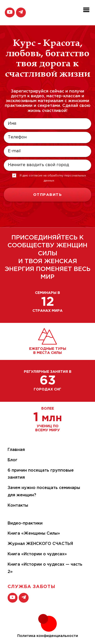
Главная (16, 450)
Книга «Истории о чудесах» (37, 554)
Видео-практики (25, 523)
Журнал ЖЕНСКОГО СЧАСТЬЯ (40, 544)
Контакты (18, 505)
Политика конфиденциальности (48, 636)
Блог (13, 460)
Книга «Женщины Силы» (34, 533)
